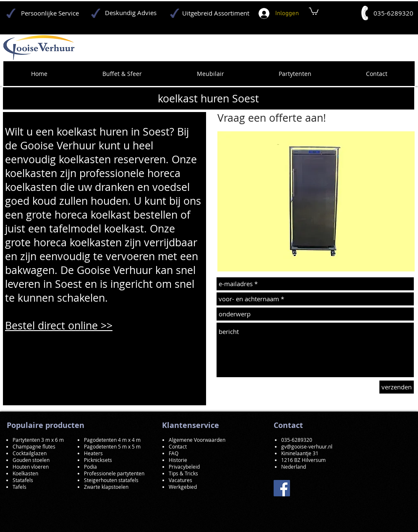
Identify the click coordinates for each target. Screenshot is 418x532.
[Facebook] (282, 488)
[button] (316, 201)
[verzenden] (397, 387)
